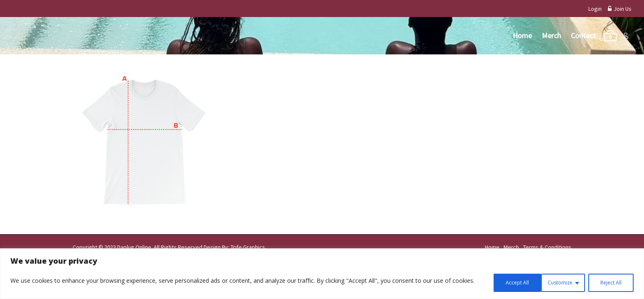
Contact (583, 36)
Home (522, 36)
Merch (551, 36)
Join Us (620, 9)
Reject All (556, 282)
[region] (322, 275)
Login (595, 9)
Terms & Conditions (547, 247)
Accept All (608, 282)
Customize (501, 282)
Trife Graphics (248, 247)
